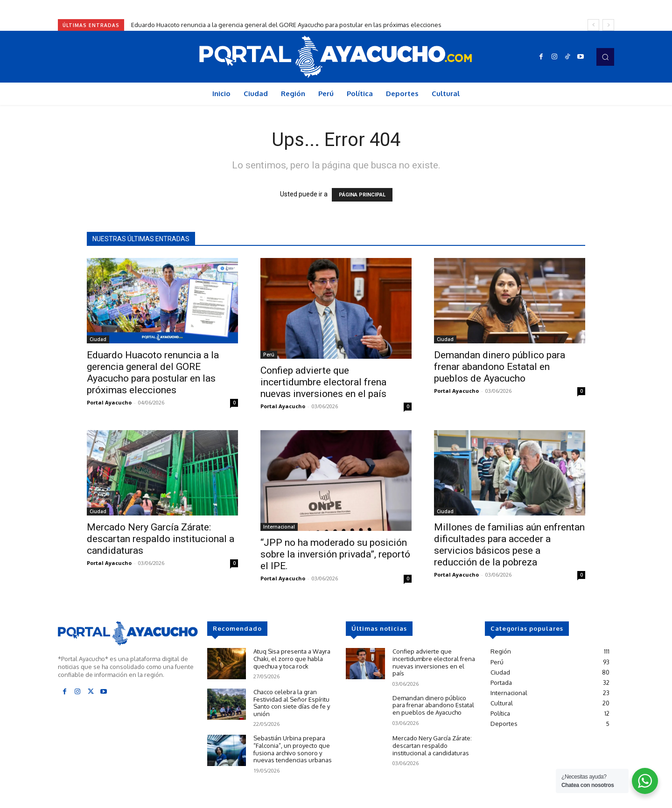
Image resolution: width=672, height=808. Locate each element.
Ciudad (98, 339)
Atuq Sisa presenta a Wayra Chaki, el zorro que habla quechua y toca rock (292, 658)
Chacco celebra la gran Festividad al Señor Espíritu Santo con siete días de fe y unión (292, 703)
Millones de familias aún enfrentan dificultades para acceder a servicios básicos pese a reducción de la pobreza (509, 545)
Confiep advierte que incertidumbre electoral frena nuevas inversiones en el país (323, 382)
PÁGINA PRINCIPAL (362, 195)
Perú (269, 355)
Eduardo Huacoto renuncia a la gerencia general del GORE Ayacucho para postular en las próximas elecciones (286, 25)
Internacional (279, 527)
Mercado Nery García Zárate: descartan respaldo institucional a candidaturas (161, 539)
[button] (605, 57)
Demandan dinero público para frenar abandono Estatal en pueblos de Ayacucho (500, 367)
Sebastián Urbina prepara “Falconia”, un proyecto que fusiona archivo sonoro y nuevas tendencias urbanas (293, 749)
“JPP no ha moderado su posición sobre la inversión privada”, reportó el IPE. (335, 554)
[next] (608, 25)
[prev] (593, 25)
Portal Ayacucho (109, 402)
